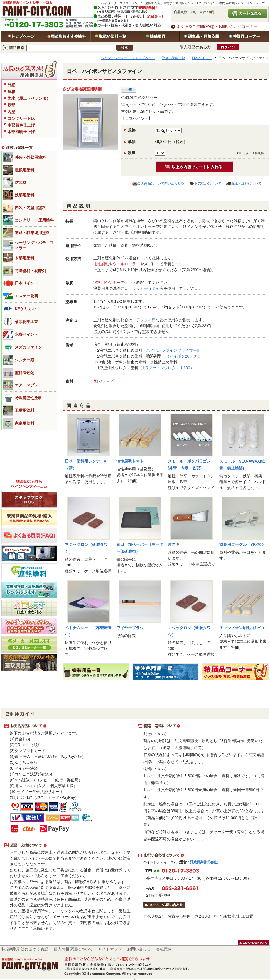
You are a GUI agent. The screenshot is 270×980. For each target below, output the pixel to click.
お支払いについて (208, 183)
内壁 (11, 112)
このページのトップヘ (253, 943)
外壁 (11, 85)
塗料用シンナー (107, 283)
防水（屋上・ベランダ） (29, 98)
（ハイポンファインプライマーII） (173, 350)
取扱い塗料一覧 (113, 36)
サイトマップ (110, 949)
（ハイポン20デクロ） (185, 356)
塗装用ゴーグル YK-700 (241, 544)
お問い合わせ (139, 949)
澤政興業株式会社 (203, 862)
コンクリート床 (21, 118)
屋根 (11, 92)
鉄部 (11, 105)
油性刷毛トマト (130, 461)
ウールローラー (126, 264)
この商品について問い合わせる (161, 183)
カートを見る (248, 13)
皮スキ (174, 544)
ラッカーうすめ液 (148, 288)
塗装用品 (157, 36)
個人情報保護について (73, 949)
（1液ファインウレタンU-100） (166, 368)
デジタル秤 (146, 320)
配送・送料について (246, 183)
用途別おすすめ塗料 (68, 36)
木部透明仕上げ (21, 132)
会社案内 (164, 949)
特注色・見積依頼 (202, 36)
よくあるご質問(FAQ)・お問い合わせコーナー (217, 26)
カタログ (106, 381)
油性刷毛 (101, 264)
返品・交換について (68, 845)
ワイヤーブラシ (130, 628)
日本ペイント (202, 58)
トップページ (24, 36)
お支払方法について (68, 726)
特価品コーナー (246, 36)
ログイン (228, 47)
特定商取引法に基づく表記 (25, 949)
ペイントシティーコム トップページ (128, 58)
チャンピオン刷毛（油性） (243, 628)
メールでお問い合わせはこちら (164, 905)
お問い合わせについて (202, 855)
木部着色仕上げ (21, 125)
